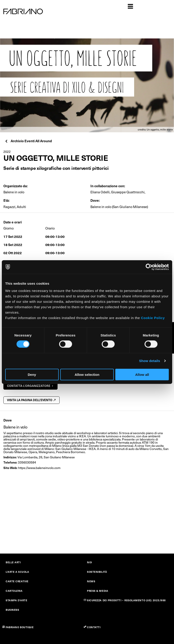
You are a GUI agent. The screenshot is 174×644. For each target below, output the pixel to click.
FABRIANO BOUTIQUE (20, 627)
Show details (150, 361)
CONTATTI (94, 627)
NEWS (91, 581)
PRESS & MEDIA (98, 591)
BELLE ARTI (13, 562)
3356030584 (27, 462)
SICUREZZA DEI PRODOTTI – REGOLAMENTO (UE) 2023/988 (126, 600)
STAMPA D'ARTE (16, 600)
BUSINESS (12, 610)
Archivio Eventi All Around (28, 141)
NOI (89, 562)
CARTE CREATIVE (17, 581)
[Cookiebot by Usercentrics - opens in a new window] (149, 267)
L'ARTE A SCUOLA (17, 572)
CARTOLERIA (14, 591)
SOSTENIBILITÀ (97, 572)
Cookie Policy (153, 318)
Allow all (142, 374)
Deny (32, 374)
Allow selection (87, 374)
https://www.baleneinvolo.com (39, 468)
